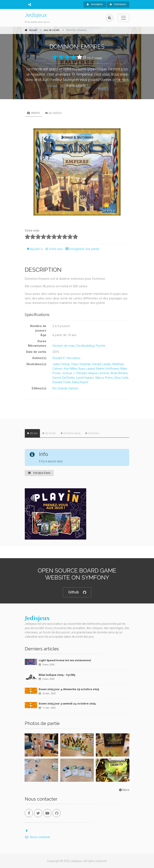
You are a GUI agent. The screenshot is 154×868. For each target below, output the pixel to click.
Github (77, 592)
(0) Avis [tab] (32, 433)
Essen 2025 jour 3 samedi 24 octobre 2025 (67, 704)
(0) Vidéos (53, 113)
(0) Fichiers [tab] (92, 433)
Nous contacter (37, 837)
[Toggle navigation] (123, 18)
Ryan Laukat (87, 369)
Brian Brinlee (119, 373)
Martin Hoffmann (108, 369)
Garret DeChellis (64, 378)
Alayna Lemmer (99, 373)
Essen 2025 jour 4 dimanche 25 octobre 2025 (69, 689)
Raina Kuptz (80, 382)
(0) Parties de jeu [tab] (71, 433)
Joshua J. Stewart (74, 373)
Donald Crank (62, 382)
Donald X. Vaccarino (66, 358)
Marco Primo (104, 378)
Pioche (100, 346)
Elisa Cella (121, 378)
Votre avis (53, 249)
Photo (33, 113)
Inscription (95, 4)
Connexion (118, 4)
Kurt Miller (70, 369)
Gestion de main (64, 346)
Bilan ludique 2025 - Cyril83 (57, 675)
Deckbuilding (85, 346)
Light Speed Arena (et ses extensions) (65, 660)
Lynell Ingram (85, 378)
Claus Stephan (81, 364)
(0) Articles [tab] (49, 433)
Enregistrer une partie (81, 249)
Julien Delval (61, 364)
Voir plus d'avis (39, 473)
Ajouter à (34, 249)
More (124, 790)
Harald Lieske (102, 364)
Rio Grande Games (65, 388)
